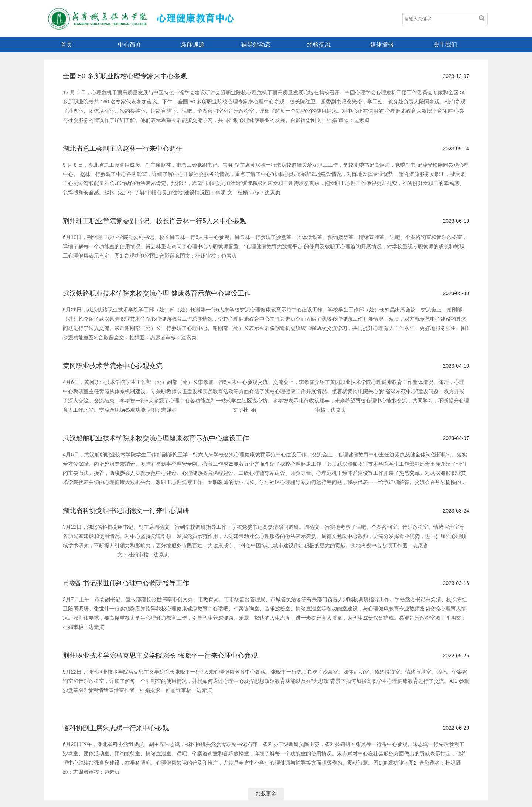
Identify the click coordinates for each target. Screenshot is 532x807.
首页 (66, 45)
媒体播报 (382, 45)
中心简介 (130, 45)
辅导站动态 (256, 45)
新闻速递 (193, 45)
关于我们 (445, 45)
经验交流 (319, 45)
